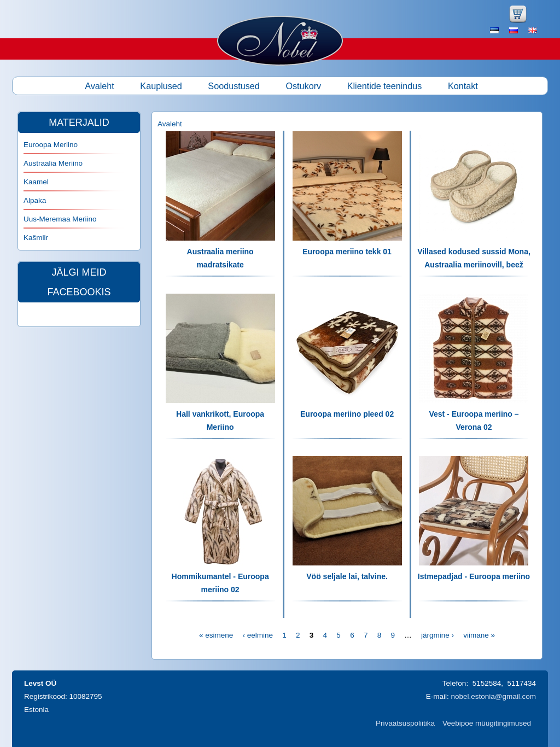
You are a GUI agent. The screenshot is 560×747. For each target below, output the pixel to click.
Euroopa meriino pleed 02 (347, 414)
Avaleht (100, 86)
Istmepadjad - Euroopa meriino (474, 576)
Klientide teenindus (385, 86)
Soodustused (234, 86)
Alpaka (35, 200)
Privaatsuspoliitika (405, 723)
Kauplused (161, 86)
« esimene (216, 635)
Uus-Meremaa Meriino (60, 219)
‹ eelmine (258, 635)
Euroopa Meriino (51, 145)
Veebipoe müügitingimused (487, 723)
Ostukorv (303, 86)
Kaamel (36, 182)
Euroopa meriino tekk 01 (347, 252)
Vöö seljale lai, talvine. (347, 576)
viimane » (479, 635)
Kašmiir (36, 238)
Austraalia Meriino (53, 163)
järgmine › (437, 635)
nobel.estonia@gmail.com (493, 696)
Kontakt (463, 86)
